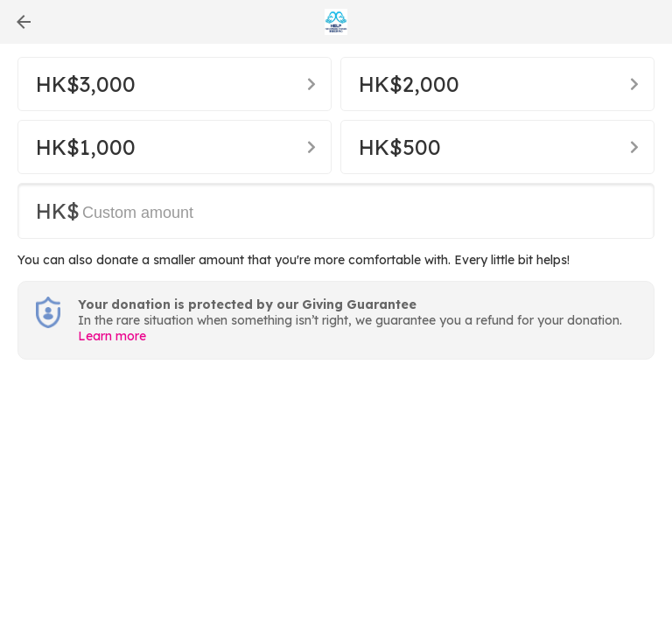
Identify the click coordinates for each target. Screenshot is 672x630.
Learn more (112, 336)
